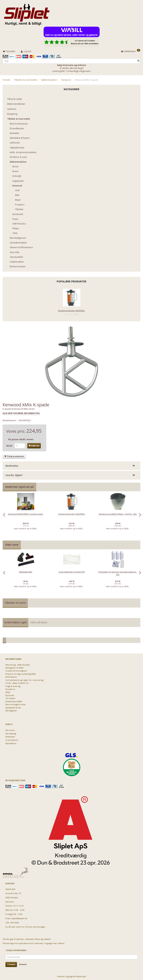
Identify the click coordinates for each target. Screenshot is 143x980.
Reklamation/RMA (14, 701)
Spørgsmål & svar (13, 707)
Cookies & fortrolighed (16, 670)
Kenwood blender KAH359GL (71, 310)
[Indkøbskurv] (131, 51)
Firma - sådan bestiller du (17, 682)
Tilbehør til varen (15, 602)
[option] (26, 516)
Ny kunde (10, 695)
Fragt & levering (13, 685)
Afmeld (23, 964)
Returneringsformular (16, 704)
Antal (10, 445)
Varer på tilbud (39, 622)
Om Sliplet (10, 698)
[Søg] (138, 60)
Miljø (8, 692)
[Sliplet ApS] (27, 14)
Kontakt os (10, 688)
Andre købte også (15, 622)
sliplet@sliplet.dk (19, 918)
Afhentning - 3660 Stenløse (18, 664)
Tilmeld (11, 964)
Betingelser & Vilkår (15, 667)
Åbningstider (11, 710)
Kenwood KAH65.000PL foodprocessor (26, 513)
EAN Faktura (11, 676)
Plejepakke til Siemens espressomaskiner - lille (118, 572)
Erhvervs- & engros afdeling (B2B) (21, 673)
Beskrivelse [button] (12, 465)
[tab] (71, 465)
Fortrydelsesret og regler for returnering (24, 679)
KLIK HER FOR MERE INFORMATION (21, 413)
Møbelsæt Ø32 (26, 571)
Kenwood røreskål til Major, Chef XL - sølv (118, 513)
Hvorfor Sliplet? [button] (14, 475)
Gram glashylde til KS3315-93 (72, 571)
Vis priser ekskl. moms (21, 439)
